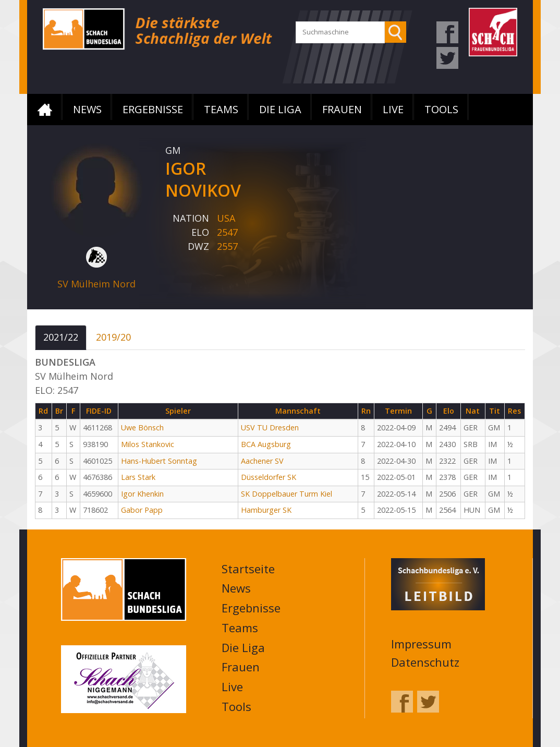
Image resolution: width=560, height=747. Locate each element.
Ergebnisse (153, 109)
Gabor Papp (142, 510)
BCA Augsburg (266, 444)
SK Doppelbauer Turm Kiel (287, 494)
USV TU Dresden (270, 427)
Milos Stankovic (148, 444)
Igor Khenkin (142, 494)
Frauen (342, 109)
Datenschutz (425, 662)
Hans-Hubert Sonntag (159, 461)
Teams (221, 109)
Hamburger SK (266, 510)
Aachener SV (262, 461)
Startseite (45, 110)
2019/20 (113, 337)
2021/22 (61, 337)
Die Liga (280, 109)
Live (393, 109)
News (87, 109)
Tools (441, 109)
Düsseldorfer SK (269, 477)
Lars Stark (138, 477)
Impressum (421, 644)
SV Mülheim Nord (96, 284)
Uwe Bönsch (142, 427)
